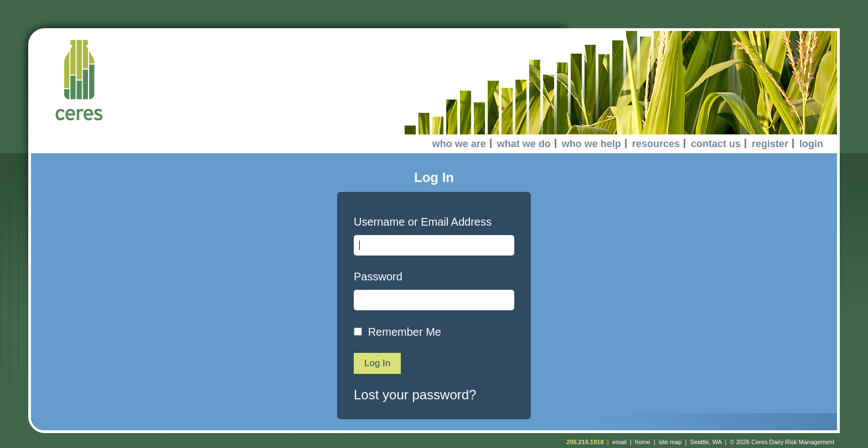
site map (670, 442)
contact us (716, 144)
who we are (459, 144)
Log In (377, 363)
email (619, 442)
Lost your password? (415, 395)
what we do (524, 144)
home (643, 442)
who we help (591, 144)
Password (378, 277)
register (770, 144)
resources (656, 144)
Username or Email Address (423, 222)
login (811, 144)
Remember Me (405, 332)
